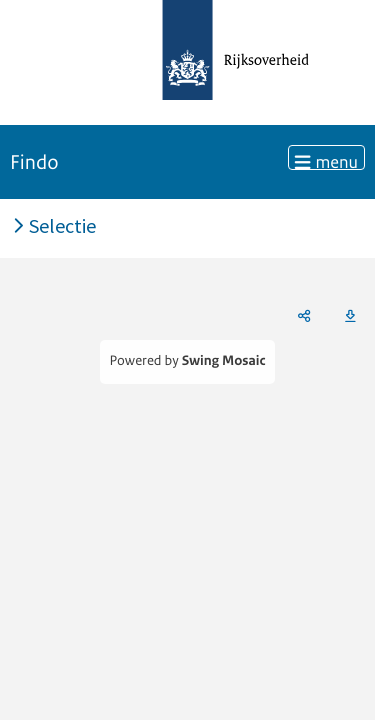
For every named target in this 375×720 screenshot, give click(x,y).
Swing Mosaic (224, 361)
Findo (34, 162)
